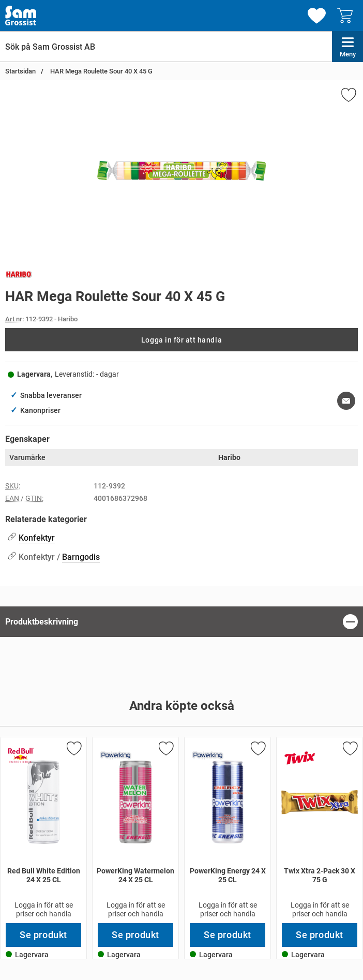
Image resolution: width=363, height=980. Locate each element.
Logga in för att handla (182, 340)
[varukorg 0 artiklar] (347, 16)
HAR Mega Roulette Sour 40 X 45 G (101, 71)
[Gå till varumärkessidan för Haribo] (19, 276)
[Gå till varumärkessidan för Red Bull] (21, 755)
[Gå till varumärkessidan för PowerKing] (116, 755)
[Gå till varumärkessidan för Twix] (300, 758)
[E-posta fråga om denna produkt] (346, 401)
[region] (182, 622)
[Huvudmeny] (347, 47)
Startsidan (20, 71)
